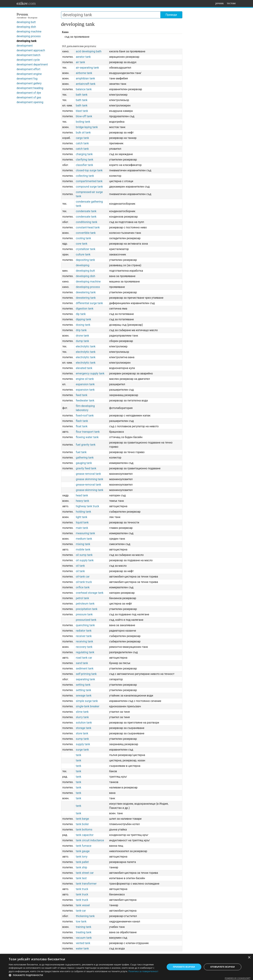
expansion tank (85, 384)
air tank (80, 62)
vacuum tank (84, 938)
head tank (82, 495)
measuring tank (85, 533)
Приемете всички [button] (184, 967)
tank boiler (82, 824)
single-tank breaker (88, 706)
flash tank (82, 421)
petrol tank (82, 598)
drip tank (81, 330)
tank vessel (83, 905)
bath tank (82, 95)
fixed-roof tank (85, 416)
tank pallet (82, 862)
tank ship (81, 867)
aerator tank (83, 57)
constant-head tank (88, 227)
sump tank (82, 739)
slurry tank (82, 717)
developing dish (26, 27)
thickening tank (85, 916)
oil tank (80, 566)
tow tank (81, 921)
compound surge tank (89, 187)
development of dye (29, 93)
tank (78, 755)
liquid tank (82, 522)
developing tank (27, 41)
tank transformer (86, 884)
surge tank (82, 750)
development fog (27, 79)
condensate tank (86, 211)
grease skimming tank (89, 479)
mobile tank (83, 549)
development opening (30, 102)
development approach (31, 50)
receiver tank (84, 636)
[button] (85, 975)
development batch (28, 55)
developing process (29, 36)
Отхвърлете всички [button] (222, 967)
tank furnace (83, 846)
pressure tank (84, 614)
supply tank (83, 744)
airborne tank (84, 73)
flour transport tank (88, 432)
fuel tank (81, 452)
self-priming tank (86, 674)
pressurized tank (86, 620)
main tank (82, 528)
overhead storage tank (90, 593)
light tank (81, 517)
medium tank (84, 539)
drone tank (82, 336)
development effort (28, 69)
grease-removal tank (88, 485)
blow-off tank (84, 116)
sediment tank (85, 668)
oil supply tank (85, 560)
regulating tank (85, 652)
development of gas (29, 97)
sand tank (82, 663)
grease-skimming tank (90, 490)
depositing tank (85, 260)
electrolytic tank (86, 346)
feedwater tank (85, 400)
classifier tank (84, 165)
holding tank (83, 512)
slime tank (82, 712)
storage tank (83, 728)
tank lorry (81, 857)
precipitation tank (87, 609)
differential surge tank (89, 303)
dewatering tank (86, 292)
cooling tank (83, 238)
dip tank (81, 314)
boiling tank (83, 122)
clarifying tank (84, 160)
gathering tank (85, 458)
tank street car (85, 873)
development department (32, 64)
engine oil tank (85, 379)
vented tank (83, 943)
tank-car (81, 911)
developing (82, 265)
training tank (83, 927)
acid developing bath (89, 51)
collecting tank (85, 176)
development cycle (28, 60)
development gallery (29, 83)
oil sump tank (84, 555)
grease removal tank (88, 474)
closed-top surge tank (89, 170)
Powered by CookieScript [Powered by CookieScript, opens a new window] (238, 978)
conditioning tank (86, 222)
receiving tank (84, 641)
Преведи (171, 15)
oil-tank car (83, 577)
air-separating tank (87, 68)
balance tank (84, 89)
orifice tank (83, 587)
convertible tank (86, 233)
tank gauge (83, 851)
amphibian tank (85, 78)
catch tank (82, 143)
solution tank (84, 723)
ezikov (26, 3)
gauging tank (84, 463)
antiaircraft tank (85, 84)
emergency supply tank (90, 373)
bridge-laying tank (87, 127)
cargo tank (82, 138)
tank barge (82, 819)
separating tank (85, 679)
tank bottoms (84, 830)
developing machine (29, 31)
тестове (231, 3)
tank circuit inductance (90, 840)
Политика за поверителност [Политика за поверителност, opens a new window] (143, 971)
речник (219, 3)
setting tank (83, 685)
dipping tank (83, 319)
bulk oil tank (83, 133)
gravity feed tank (86, 468)
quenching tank (85, 625)
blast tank (82, 111)
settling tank (83, 690)
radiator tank (84, 631)
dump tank (82, 341)
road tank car (84, 658)
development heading (30, 88)
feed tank (81, 395)
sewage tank (84, 696)
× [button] (249, 958)
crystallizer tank (85, 249)
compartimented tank (89, 181)
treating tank (84, 932)
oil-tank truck (84, 582)
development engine (29, 74)
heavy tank (82, 501)
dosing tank (83, 325)
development (25, 46)
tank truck (82, 889)
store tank (82, 733)
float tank (82, 426)
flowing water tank (87, 437)
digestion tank (85, 309)
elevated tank (84, 368)
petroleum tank (85, 604)
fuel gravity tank (86, 445)
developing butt (26, 22)
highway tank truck (87, 506)
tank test (81, 878)
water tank (82, 949)
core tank (81, 244)
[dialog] (126, 967)
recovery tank (84, 647)
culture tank (83, 254)
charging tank (84, 154)
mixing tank (83, 544)
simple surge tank (87, 701)
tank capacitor (85, 835)
